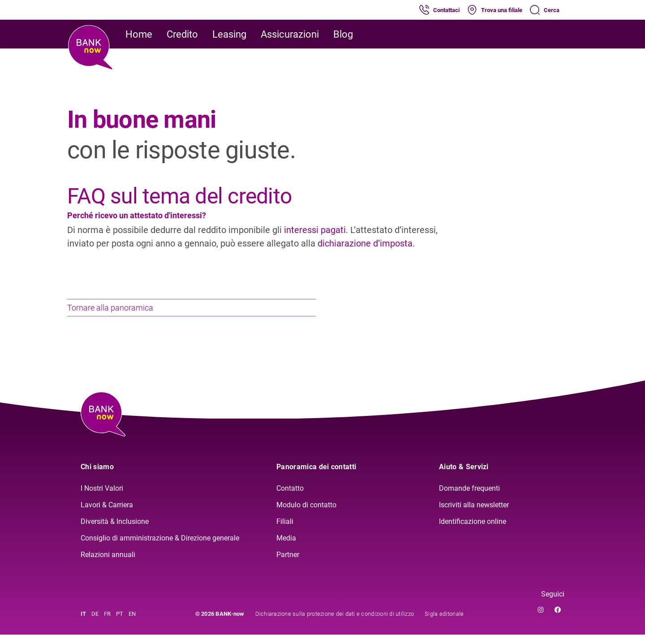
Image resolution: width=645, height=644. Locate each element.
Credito (182, 34)
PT (120, 623)
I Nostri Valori (102, 498)
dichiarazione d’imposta (365, 243)
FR (107, 623)
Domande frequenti (469, 498)
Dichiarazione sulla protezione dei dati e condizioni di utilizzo (335, 623)
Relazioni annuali (108, 564)
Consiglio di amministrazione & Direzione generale (160, 547)
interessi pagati (315, 230)
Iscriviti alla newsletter (474, 514)
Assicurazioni (290, 34)
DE (95, 623)
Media (286, 547)
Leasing (229, 34)
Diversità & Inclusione (115, 531)
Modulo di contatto (306, 514)
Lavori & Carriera (107, 514)
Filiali (285, 531)
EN (132, 623)
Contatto (290, 498)
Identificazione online (473, 531)
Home (139, 34)
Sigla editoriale (444, 623)
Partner (288, 564)
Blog (343, 34)
